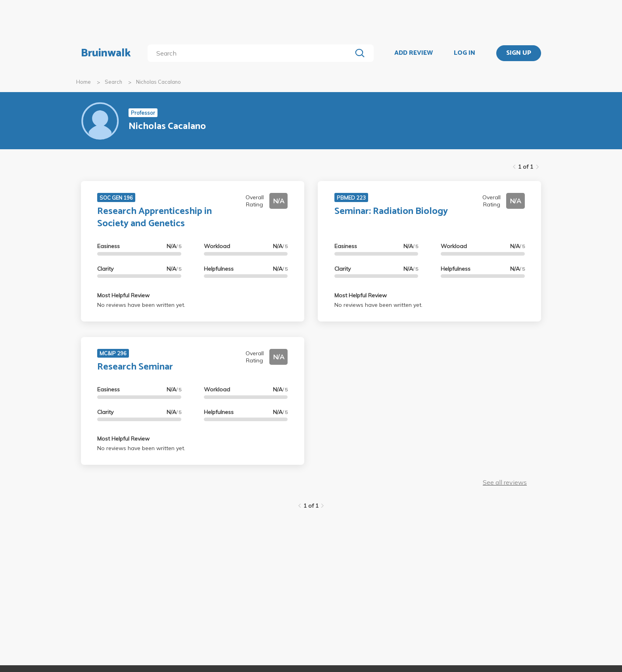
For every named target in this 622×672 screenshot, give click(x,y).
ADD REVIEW (414, 53)
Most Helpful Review (123, 295)
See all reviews (505, 482)
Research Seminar (135, 367)
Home (84, 82)
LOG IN (465, 53)
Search (113, 82)
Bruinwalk (106, 53)
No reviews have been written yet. (141, 305)
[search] (251, 53)
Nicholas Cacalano (158, 82)
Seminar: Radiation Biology (391, 211)
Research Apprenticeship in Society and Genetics (155, 218)
